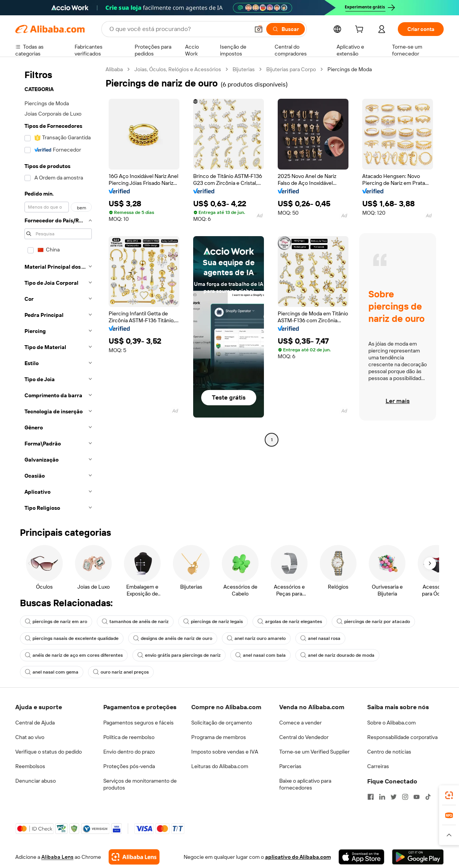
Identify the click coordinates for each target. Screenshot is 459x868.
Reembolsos (30, 766)
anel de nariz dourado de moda (337, 655)
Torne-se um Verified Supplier (314, 752)
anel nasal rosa (320, 638)
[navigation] (58, 291)
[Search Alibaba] (179, 29)
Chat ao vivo (30, 737)
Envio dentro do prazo (129, 752)
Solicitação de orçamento (222, 723)
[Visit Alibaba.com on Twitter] (394, 797)
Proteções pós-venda (129, 766)
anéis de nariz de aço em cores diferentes (74, 655)
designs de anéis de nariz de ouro (173, 638)
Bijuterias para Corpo (291, 69)
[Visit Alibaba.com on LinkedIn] (382, 797)
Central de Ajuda (35, 723)
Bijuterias (244, 69)
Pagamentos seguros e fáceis (138, 723)
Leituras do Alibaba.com (220, 766)
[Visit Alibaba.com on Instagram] (405, 797)
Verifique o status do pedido (49, 752)
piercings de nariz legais (213, 622)
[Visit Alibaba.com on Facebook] (371, 797)
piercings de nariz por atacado (373, 622)
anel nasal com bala (260, 655)
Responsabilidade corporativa (402, 737)
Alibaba (114, 69)
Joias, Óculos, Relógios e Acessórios (178, 69)
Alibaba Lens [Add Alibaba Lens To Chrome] (57, 857)
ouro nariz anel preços (121, 672)
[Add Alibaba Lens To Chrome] (134, 857)
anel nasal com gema (52, 672)
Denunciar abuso (36, 781)
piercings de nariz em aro (56, 622)
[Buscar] (286, 29)
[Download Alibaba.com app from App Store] (361, 857)
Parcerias (290, 766)
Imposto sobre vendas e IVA (225, 752)
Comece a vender (300, 723)
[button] (259, 29)
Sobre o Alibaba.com (391, 723)
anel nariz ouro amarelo (256, 638)
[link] (449, 795)
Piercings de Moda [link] (350, 69)
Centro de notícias (389, 752)
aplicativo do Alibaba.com (298, 857)
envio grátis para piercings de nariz (179, 655)
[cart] (361, 30)
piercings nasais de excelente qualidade (72, 638)
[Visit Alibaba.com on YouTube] (417, 797)
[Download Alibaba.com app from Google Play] (418, 857)
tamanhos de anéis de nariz (135, 622)
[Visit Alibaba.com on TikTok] (428, 797)
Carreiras (378, 766)
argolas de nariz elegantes (290, 622)
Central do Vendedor (304, 737)
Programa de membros (219, 737)
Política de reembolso (129, 737)
